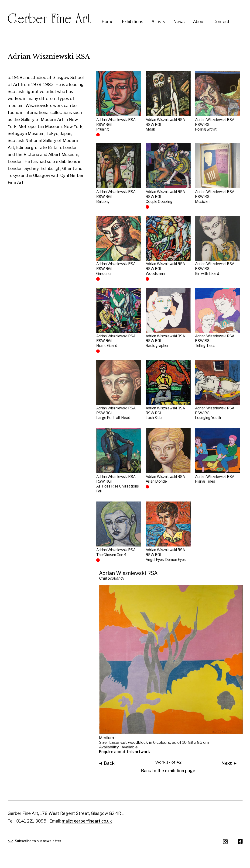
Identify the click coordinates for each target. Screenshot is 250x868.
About (199, 22)
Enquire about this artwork (125, 752)
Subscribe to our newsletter (35, 841)
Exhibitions (132, 22)
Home (108, 22)
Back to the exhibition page (168, 771)
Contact (221, 22)
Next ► (229, 763)
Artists (158, 22)
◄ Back (106, 763)
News (179, 22)
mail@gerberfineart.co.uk (87, 821)
